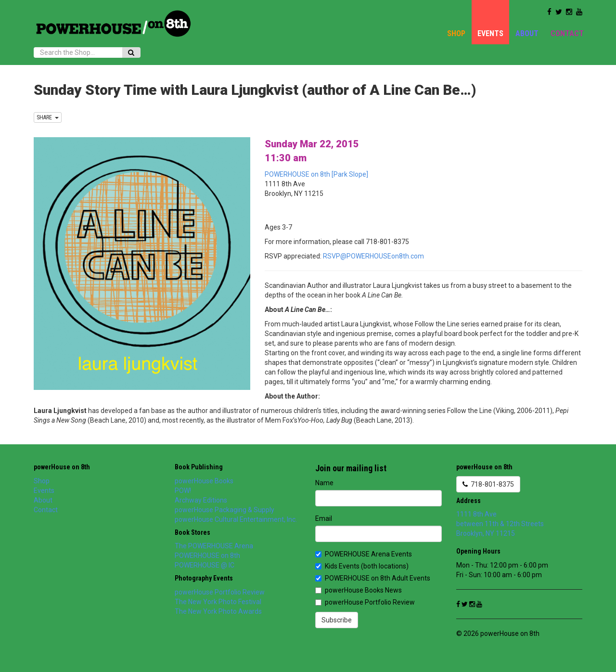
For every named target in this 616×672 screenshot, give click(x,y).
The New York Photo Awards (218, 611)
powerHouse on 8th (62, 467)
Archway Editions (201, 500)
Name (324, 483)
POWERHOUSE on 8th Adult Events (373, 578)
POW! (183, 491)
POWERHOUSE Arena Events (364, 554)
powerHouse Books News (359, 590)
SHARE (48, 117)
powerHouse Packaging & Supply (225, 510)
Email (324, 518)
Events (490, 33)
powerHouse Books (204, 481)
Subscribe (337, 620)
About (527, 33)
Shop (456, 33)
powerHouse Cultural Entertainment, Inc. (236, 519)
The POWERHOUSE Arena (214, 546)
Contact (567, 33)
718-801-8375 (488, 484)
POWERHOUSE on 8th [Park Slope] (316, 174)
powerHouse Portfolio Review (220, 592)
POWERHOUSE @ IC (205, 565)
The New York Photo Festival (218, 602)
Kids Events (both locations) (362, 566)
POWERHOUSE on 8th (207, 556)
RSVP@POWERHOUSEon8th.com (373, 256)
